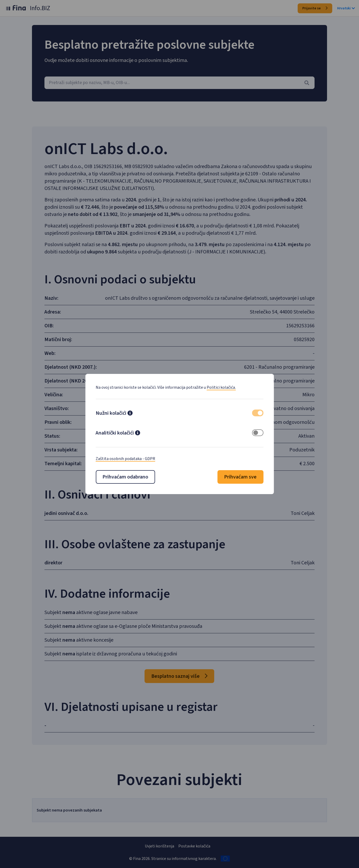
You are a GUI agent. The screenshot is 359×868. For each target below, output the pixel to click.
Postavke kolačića (194, 846)
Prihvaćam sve (240, 477)
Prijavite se (315, 8)
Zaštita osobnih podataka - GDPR (125, 459)
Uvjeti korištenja (159, 846)
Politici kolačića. (221, 387)
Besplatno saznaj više (179, 676)
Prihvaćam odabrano (125, 477)
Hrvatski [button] (346, 8)
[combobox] (179, 83)
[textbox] (179, 83)
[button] (130, 414)
